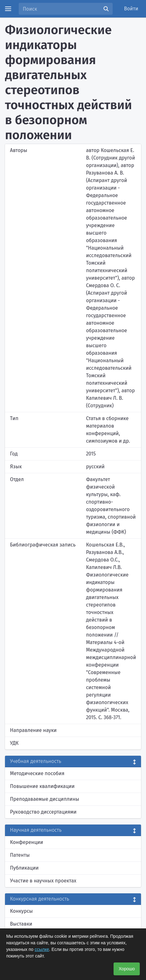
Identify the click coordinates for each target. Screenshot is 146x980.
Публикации (24, 868)
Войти (131, 9)
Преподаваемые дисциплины (45, 799)
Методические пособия (37, 773)
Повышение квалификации (42, 786)
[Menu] (8, 9)
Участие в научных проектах (43, 881)
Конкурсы (21, 911)
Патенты (20, 855)
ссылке (42, 949)
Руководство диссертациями (43, 812)
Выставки (21, 924)
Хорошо (127, 969)
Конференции (27, 842)
